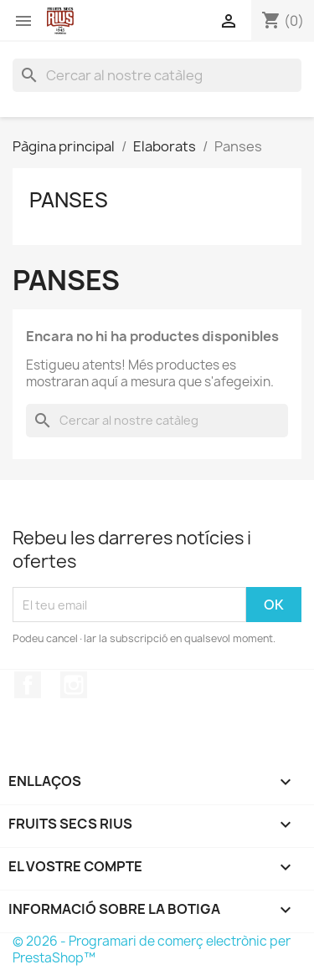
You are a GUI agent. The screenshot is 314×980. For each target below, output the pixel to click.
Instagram (74, 685)
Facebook (28, 685)
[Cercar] (157, 75)
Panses (69, 200)
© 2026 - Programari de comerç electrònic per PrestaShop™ (152, 949)
